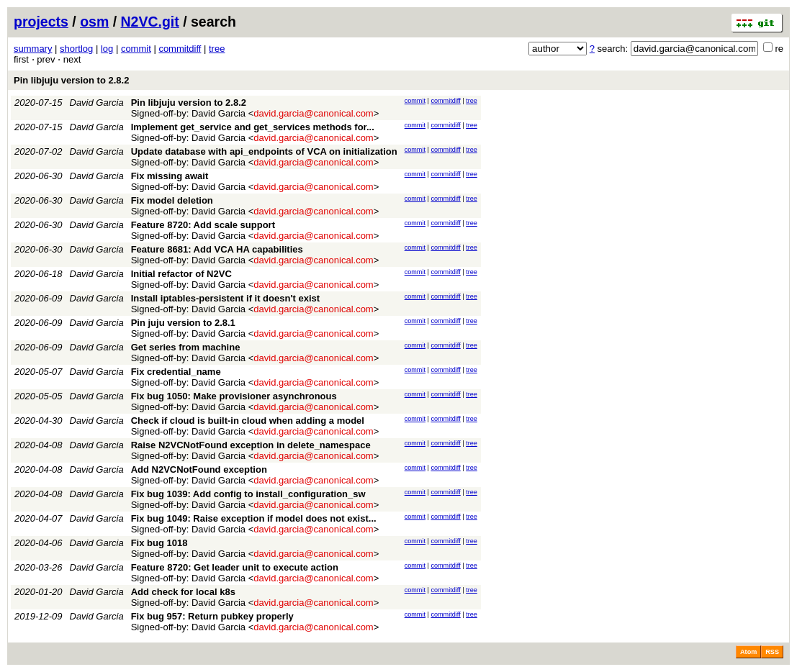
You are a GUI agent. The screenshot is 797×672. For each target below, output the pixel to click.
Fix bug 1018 (159, 543)
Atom (748, 652)
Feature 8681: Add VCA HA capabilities (217, 249)
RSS (772, 652)
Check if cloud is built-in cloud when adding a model (248, 421)
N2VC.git (150, 22)
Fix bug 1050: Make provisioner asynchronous (234, 396)
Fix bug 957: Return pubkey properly (212, 616)
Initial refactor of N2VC (181, 274)
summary (33, 49)
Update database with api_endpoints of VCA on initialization (264, 151)
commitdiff (180, 49)
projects (41, 22)
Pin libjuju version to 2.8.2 (71, 80)
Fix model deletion (172, 200)
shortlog (76, 49)
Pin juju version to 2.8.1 (183, 323)
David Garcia (97, 103)
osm (94, 22)
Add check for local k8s (183, 592)
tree (217, 49)
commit (136, 49)
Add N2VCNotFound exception (199, 469)
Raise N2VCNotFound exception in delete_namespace (251, 445)
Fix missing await (170, 176)
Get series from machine (186, 347)
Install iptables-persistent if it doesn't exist (225, 298)
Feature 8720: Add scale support (203, 225)
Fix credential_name (176, 372)
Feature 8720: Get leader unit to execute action (235, 567)
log (107, 49)
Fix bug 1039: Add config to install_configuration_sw (248, 494)
